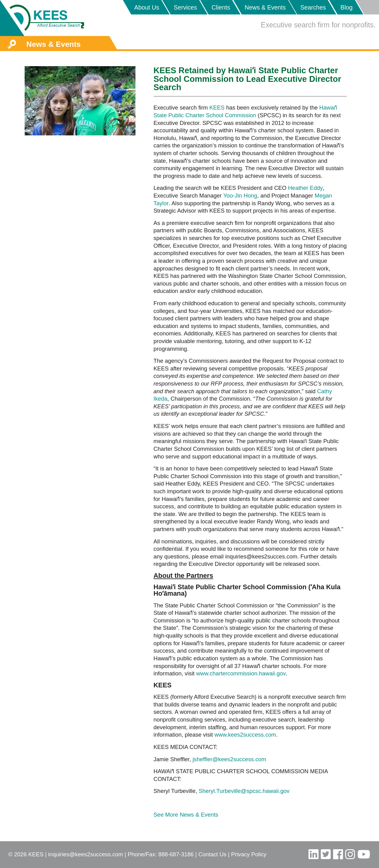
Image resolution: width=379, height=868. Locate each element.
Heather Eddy (306, 188)
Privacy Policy (249, 854)
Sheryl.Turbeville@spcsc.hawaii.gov (244, 791)
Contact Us (212, 854)
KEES (217, 108)
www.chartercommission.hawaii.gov (241, 673)
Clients (221, 7)
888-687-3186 (176, 854)
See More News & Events (186, 815)
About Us (147, 7)
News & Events (265, 7)
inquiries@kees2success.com (85, 854)
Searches (313, 7)
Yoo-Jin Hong (240, 196)
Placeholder (367, 7)
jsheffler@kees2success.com (229, 759)
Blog (347, 7)
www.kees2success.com (245, 735)
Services (185, 7)
